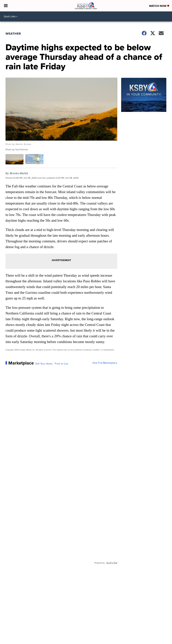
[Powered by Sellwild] (112, 563)
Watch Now (159, 6)
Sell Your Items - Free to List (52, 364)
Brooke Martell (19, 173)
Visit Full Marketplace (105, 363)
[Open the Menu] (6, 6)
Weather (13, 34)
